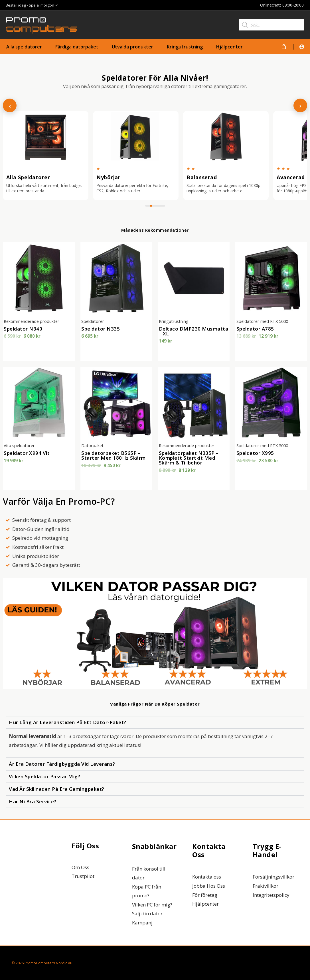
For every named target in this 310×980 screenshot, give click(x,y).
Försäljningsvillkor (273, 877)
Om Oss (80, 867)
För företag (205, 895)
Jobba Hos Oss (209, 886)
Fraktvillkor (266, 886)
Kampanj (142, 923)
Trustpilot (83, 876)
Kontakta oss (207, 877)
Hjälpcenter (205, 904)
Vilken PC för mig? (152, 905)
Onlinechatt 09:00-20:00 (282, 5)
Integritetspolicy (271, 895)
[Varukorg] (284, 47)
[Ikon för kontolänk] (302, 47)
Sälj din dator (147, 913)
